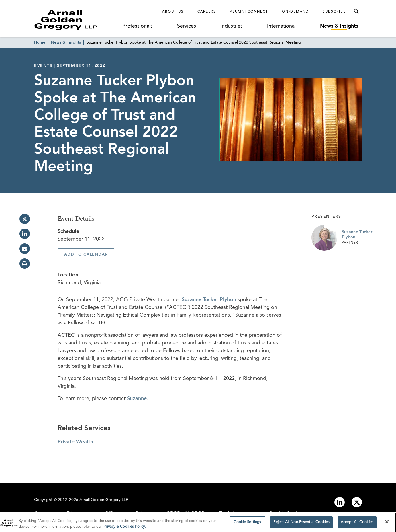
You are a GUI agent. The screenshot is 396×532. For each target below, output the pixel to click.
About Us (173, 12)
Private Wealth (75, 442)
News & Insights (339, 26)
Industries (232, 26)
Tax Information (237, 514)
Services (187, 26)
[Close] (387, 523)
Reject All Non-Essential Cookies (301, 524)
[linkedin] (25, 234)
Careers (207, 12)
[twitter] (25, 219)
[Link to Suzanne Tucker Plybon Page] (324, 238)
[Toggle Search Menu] (356, 11)
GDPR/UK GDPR (185, 514)
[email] (25, 249)
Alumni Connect (249, 12)
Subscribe (334, 12)
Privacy (144, 514)
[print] (25, 264)
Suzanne (137, 399)
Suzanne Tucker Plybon (209, 300)
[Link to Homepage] (77, 20)
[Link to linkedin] (340, 502)
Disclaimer (79, 514)
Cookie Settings (287, 514)
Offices (113, 514)
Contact (43, 514)
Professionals (138, 26)
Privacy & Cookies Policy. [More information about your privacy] (125, 528)
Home (40, 42)
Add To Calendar (86, 254)
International (281, 26)
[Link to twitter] (357, 502)
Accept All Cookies (357, 524)
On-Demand (295, 12)
